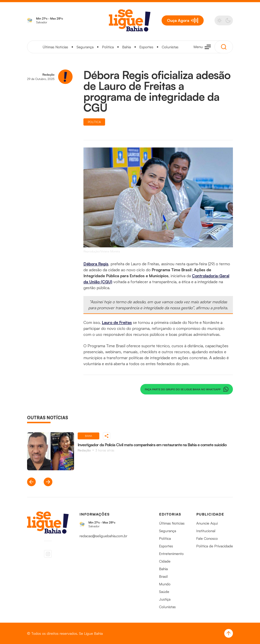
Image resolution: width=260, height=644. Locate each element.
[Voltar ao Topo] (229, 633)
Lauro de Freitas (117, 322)
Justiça (165, 599)
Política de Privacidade (215, 546)
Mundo (165, 584)
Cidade (165, 561)
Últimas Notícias (55, 47)
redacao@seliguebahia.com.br (103, 536)
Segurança (85, 47)
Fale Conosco (207, 538)
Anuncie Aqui (207, 523)
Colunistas (170, 47)
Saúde (164, 592)
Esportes (146, 47)
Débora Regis (96, 264)
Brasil (163, 576)
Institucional (206, 531)
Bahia (127, 47)
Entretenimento (171, 554)
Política (108, 47)
